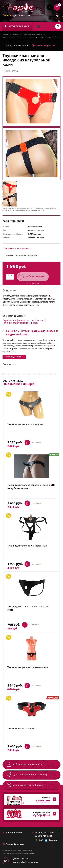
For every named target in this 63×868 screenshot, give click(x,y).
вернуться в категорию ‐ (29, 45)
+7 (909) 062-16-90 (43, 833)
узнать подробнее (14, 357)
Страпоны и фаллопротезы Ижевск (23, 320)
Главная (5, 34)
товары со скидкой (30, 814)
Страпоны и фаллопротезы (32, 34)
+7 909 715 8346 (44, 836)
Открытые (30, 800)
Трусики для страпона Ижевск (20, 323)
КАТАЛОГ (17, 26)
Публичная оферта (20, 859)
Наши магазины (12, 833)
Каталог (15, 34)
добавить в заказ (32, 277)
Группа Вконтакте (13, 844)
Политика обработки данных (25, 862)
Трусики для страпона (10, 37)
